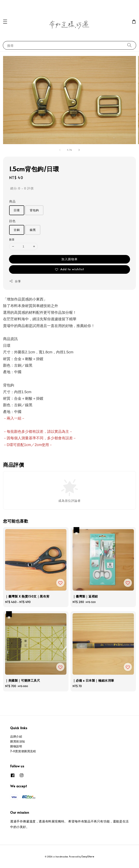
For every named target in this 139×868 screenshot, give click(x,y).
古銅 (17, 230)
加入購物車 (69, 259)
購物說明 (16, 746)
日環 (17, 210)
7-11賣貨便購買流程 (23, 751)
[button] (5, 22)
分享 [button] (15, 281)
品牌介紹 (16, 736)
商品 (12, 201)
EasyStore (88, 856)
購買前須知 (18, 741)
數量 (12, 239)
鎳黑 (33, 230)
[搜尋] (129, 45)
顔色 (12, 221)
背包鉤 (34, 210)
